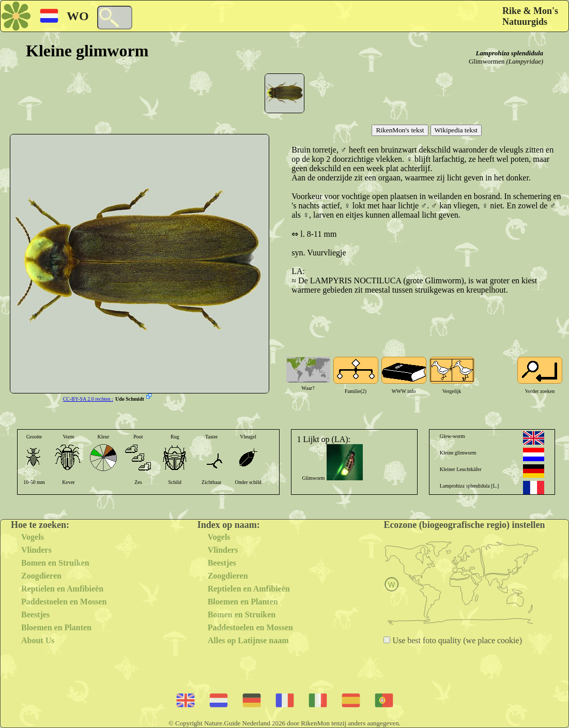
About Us (38, 640)
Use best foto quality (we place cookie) (456, 640)
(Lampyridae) (525, 61)
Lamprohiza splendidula (510, 53)
